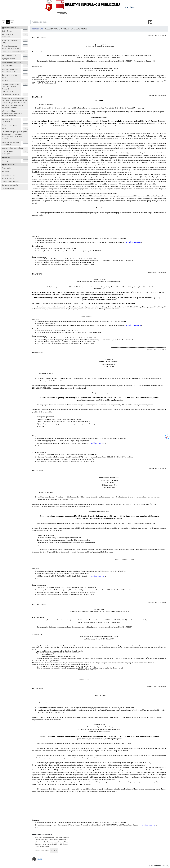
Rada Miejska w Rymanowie (7, 36)
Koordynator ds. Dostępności (7, 120)
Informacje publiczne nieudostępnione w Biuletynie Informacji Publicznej (12, 113)
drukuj (37, 859)
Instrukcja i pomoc (8, 175)
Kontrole (5, 81)
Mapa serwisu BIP (8, 189)
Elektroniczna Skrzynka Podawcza (14, 52)
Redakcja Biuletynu (8, 178)
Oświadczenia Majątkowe (11, 95)
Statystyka (5, 172)
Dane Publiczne (7, 66)
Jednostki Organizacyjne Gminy (10, 41)
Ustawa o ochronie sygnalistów (13, 148)
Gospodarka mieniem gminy (9, 76)
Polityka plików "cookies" (10, 182)
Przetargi (5, 161)
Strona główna (37, 29)
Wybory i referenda (8, 59)
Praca (4, 128)
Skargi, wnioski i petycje (10, 125)
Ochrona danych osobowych (7, 153)
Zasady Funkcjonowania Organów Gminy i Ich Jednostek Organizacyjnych (10, 88)
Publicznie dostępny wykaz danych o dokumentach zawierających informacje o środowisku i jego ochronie (14, 135)
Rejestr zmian (7, 168)
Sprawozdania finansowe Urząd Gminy (11, 144)
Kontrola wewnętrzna (9, 55)
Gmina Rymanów (8, 31)
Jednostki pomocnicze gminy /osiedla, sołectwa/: (11, 47)
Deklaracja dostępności (10, 185)
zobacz (54, 850)
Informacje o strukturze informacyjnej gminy (10, 71)
